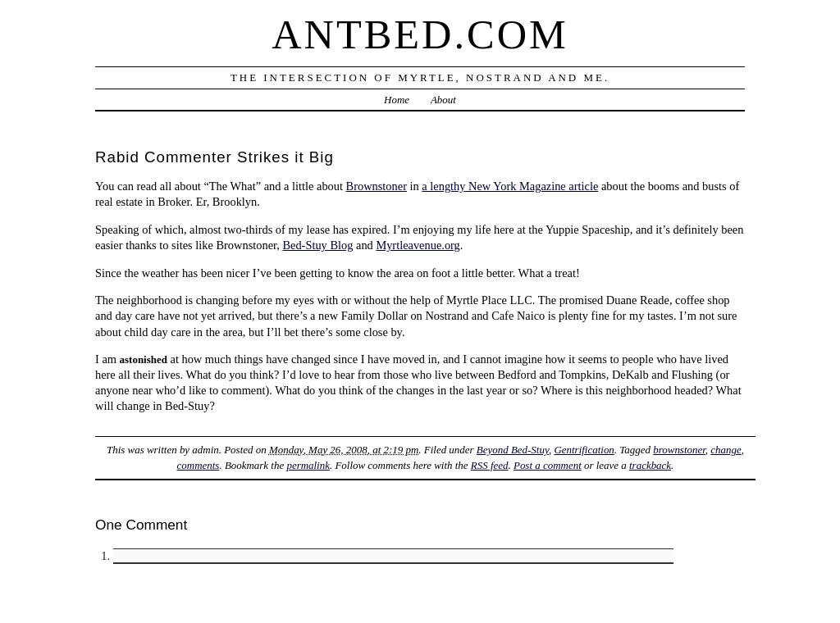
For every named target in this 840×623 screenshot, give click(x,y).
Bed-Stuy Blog (317, 245)
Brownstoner (377, 186)
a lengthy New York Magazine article (510, 186)
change (726, 450)
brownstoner (679, 450)
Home (397, 100)
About (443, 100)
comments (199, 465)
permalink (308, 465)
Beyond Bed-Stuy (513, 450)
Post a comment (548, 465)
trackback (650, 465)
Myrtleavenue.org (418, 245)
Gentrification (584, 450)
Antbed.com (420, 34)
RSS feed (490, 465)
